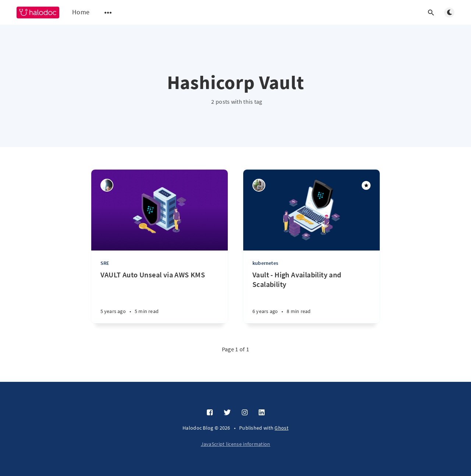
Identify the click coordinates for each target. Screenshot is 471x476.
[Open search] (431, 13)
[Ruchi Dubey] (107, 185)
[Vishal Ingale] (259, 185)
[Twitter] (227, 413)
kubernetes (265, 263)
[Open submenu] (108, 13)
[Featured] (366, 185)
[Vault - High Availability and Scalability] (311, 297)
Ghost (281, 428)
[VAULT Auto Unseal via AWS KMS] (160, 297)
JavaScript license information (236, 444)
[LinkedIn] (262, 413)
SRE (105, 263)
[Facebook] (210, 413)
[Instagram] (245, 413)
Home (81, 12)
